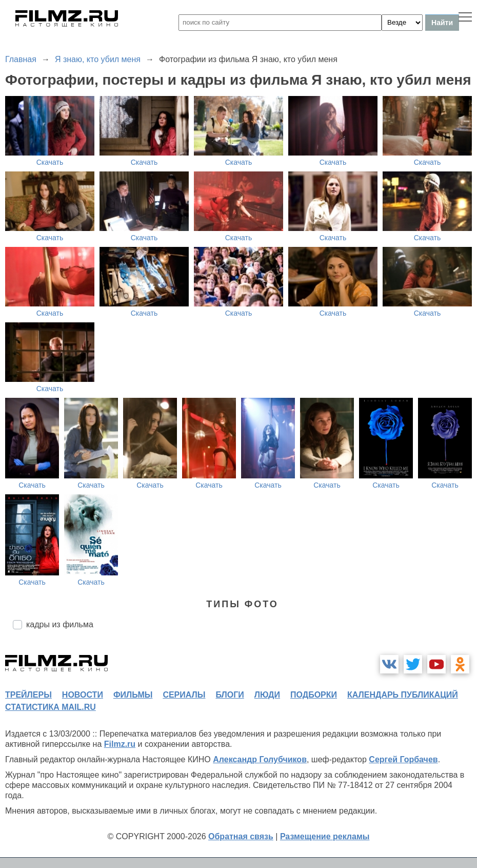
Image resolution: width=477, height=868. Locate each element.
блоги (230, 695)
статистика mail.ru (51, 707)
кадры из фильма (60, 624)
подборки (314, 695)
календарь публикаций (403, 695)
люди (267, 695)
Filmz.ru (120, 744)
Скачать (50, 162)
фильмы (133, 695)
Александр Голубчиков (260, 759)
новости (83, 695)
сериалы (184, 695)
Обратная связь (241, 836)
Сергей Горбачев (403, 759)
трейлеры (28, 695)
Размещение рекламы (325, 836)
